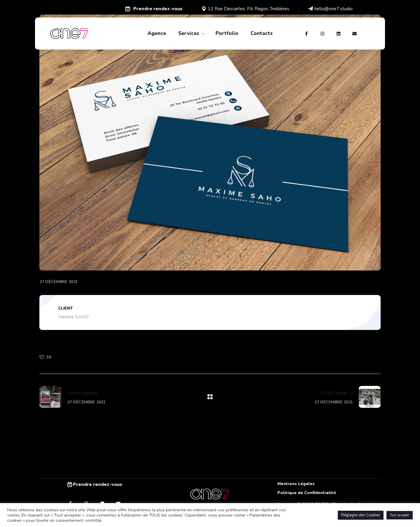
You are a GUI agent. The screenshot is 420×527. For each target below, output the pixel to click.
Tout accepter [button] (400, 515)
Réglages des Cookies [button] (361, 515)
